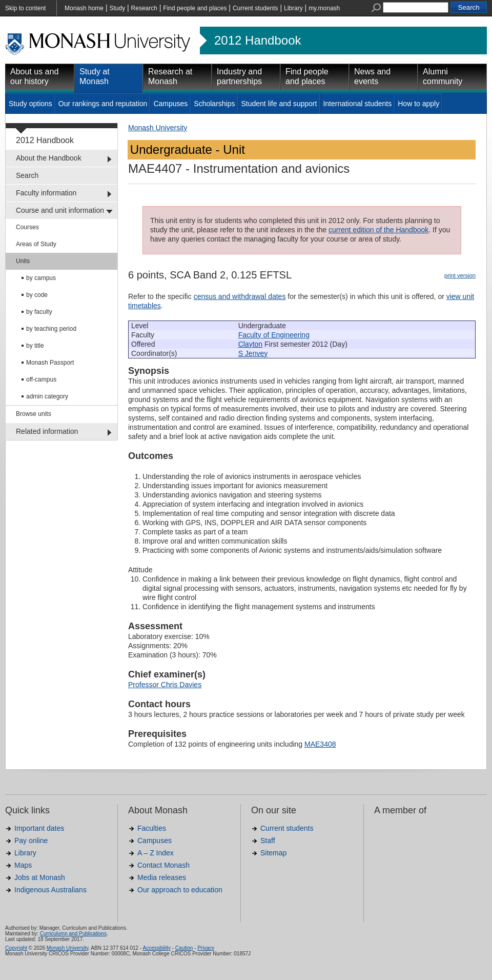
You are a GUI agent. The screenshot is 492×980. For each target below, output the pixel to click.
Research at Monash (170, 76)
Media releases (162, 877)
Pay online (31, 841)
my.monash (324, 8)
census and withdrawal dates (240, 296)
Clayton (250, 344)
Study (117, 8)
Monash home (84, 8)
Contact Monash (163, 865)
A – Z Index (156, 853)
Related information (47, 431)
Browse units (34, 414)
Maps (23, 865)
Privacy (206, 948)
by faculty (39, 312)
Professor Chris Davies (165, 685)
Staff (268, 841)
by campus (41, 278)
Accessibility (156, 948)
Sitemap (273, 853)
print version (460, 275)
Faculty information (46, 193)
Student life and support (279, 104)
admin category (47, 396)
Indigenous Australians (50, 890)
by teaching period (51, 329)
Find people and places (195, 8)
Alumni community (443, 76)
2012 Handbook (258, 41)
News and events (372, 76)
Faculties (152, 828)
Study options (30, 104)
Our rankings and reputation (103, 104)
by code (37, 295)
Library (293, 8)
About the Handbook (49, 158)
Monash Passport (50, 363)
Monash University (158, 128)
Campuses (170, 104)
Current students (255, 8)
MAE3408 (320, 744)
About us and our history (34, 76)
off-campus (41, 379)
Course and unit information (60, 210)
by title (35, 346)
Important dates (39, 828)
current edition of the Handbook (378, 230)
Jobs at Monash (40, 877)
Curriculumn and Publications (73, 934)
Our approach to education (180, 890)
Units (23, 261)
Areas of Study (36, 244)
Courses (27, 227)
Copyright (16, 948)
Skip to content (25, 8)
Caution (184, 948)
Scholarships (214, 104)
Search (27, 175)
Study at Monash (95, 76)
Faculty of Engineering (274, 335)
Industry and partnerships (239, 76)
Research (144, 8)
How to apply (418, 104)
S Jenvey (253, 353)
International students (357, 104)
